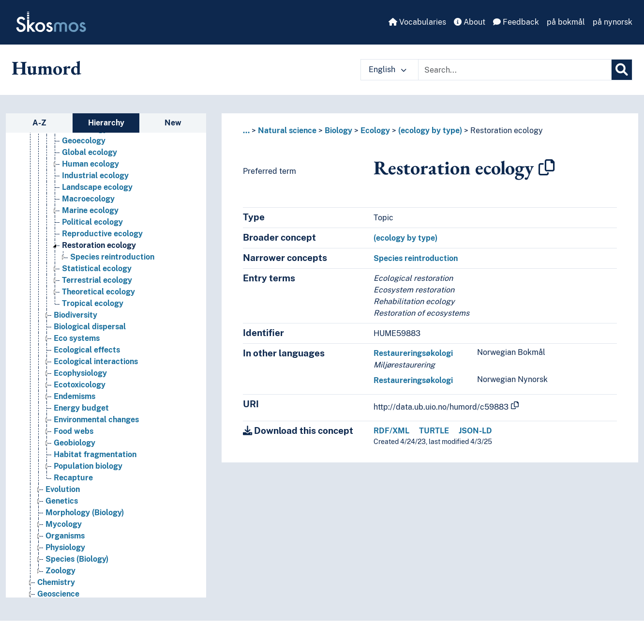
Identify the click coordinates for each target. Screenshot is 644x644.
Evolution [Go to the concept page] (63, 489)
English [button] (388, 69)
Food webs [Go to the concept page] (74, 431)
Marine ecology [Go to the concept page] (90, 210)
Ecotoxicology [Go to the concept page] (80, 385)
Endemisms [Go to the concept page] (75, 396)
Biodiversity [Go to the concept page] (75, 315)
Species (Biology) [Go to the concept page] (77, 559)
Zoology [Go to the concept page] (60, 571)
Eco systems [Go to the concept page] (77, 338)
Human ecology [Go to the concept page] (90, 164)
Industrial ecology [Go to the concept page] (95, 176)
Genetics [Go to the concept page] (62, 501)
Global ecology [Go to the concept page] (90, 152)
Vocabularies (417, 22)
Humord (46, 68)
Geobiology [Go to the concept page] (75, 443)
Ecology (375, 130)
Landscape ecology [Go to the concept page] (97, 187)
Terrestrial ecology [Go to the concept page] (97, 280)
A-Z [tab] (39, 123)
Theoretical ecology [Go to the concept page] (98, 292)
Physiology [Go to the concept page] (65, 547)
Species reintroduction (416, 258)
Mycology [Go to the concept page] (64, 524)
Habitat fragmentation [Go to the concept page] (95, 454)
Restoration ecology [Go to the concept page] (99, 245)
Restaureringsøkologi (413, 353)
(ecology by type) (430, 130)
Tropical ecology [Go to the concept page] (93, 303)
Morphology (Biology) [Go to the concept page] (85, 513)
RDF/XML (391, 431)
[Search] (622, 70)
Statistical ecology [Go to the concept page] (97, 268)
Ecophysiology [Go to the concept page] (80, 373)
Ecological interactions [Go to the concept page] (96, 361)
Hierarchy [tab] (106, 123)
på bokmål (566, 22)
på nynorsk (613, 22)
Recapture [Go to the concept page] (73, 478)
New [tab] (173, 123)
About (470, 22)
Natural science (287, 130)
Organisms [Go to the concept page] (65, 536)
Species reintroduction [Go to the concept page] (112, 257)
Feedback (516, 22)
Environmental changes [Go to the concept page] (96, 420)
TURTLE (434, 431)
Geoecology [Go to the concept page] (84, 141)
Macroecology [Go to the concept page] (88, 199)
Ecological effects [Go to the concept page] (87, 350)
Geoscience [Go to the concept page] (58, 594)
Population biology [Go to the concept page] (88, 466)
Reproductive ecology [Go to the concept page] (102, 234)
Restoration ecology (507, 130)
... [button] (246, 130)
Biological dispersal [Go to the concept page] (90, 327)
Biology (338, 130)
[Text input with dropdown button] (515, 70)
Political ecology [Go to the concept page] (92, 222)
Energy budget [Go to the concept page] (81, 408)
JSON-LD (475, 431)
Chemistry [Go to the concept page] (56, 582)
